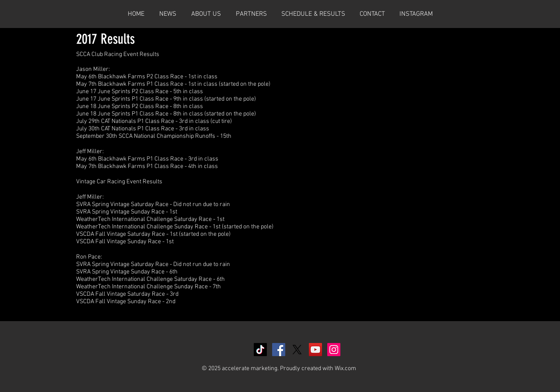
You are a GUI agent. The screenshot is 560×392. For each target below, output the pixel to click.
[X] (297, 350)
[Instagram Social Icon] (334, 350)
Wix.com (345, 369)
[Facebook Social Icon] (279, 350)
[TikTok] (260, 350)
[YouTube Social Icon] (315, 350)
